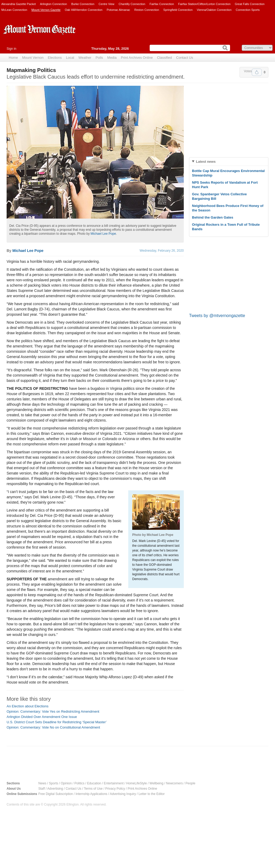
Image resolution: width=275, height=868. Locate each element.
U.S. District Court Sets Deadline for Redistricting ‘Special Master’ (57, 722)
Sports (54, 783)
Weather (85, 58)
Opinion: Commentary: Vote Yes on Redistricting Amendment (53, 711)
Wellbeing (156, 783)
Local (70, 58)
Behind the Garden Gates (213, 217)
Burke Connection (83, 4)
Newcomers (174, 783)
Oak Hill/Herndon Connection (84, 10)
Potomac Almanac (118, 10)
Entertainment (114, 783)
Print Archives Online (137, 58)
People (190, 783)
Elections (55, 58)
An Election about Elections (27, 706)
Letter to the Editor (152, 794)
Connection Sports (248, 10)
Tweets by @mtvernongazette (217, 316)
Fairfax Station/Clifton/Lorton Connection (204, 4)
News (42, 783)
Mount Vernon (33, 58)
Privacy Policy (115, 789)
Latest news (206, 162)
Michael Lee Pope (103, 234)
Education (94, 783)
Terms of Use (93, 789)
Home (13, 58)
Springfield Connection (178, 10)
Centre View (107, 4)
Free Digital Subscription (56, 794)
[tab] (229, 162)
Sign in (12, 49)
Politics (79, 783)
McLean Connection (14, 10)
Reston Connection (147, 10)
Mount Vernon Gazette (46, 10)
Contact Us (185, 58)
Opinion (66, 783)
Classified (164, 58)
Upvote (257, 72)
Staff (42, 789)
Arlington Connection (53, 4)
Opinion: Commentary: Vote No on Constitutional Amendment (53, 727)
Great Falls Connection (250, 4)
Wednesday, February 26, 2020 (162, 251)
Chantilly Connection (132, 4)
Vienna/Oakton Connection (214, 10)
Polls (99, 58)
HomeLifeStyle (136, 783)
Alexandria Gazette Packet (19, 4)
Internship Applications (91, 794)
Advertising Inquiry (123, 794)
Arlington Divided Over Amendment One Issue (42, 717)
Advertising (55, 789)
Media (112, 58)
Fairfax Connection (162, 4)
